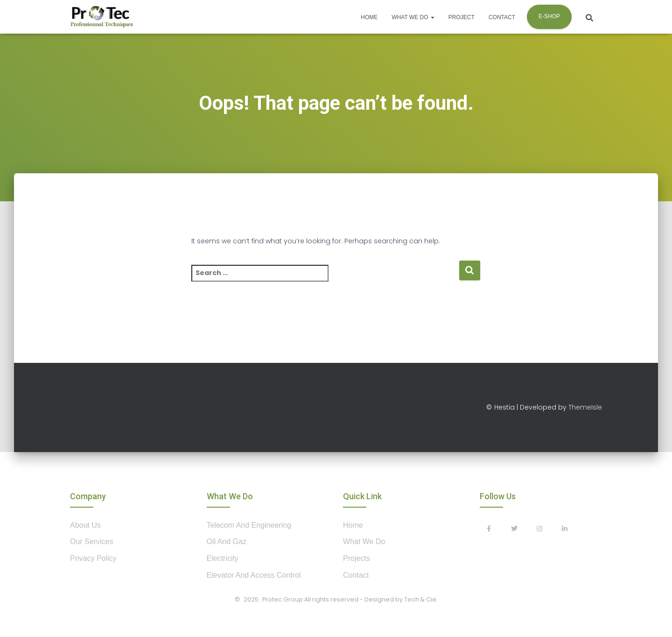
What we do (413, 17)
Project (462, 17)
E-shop (549, 16)
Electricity (223, 558)
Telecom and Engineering (249, 525)
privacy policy (93, 558)
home (353, 525)
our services (91, 541)
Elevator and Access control (254, 575)
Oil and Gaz (227, 541)
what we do (364, 541)
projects (357, 558)
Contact (502, 17)
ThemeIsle (585, 407)
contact (356, 575)
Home (369, 17)
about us (85, 525)
